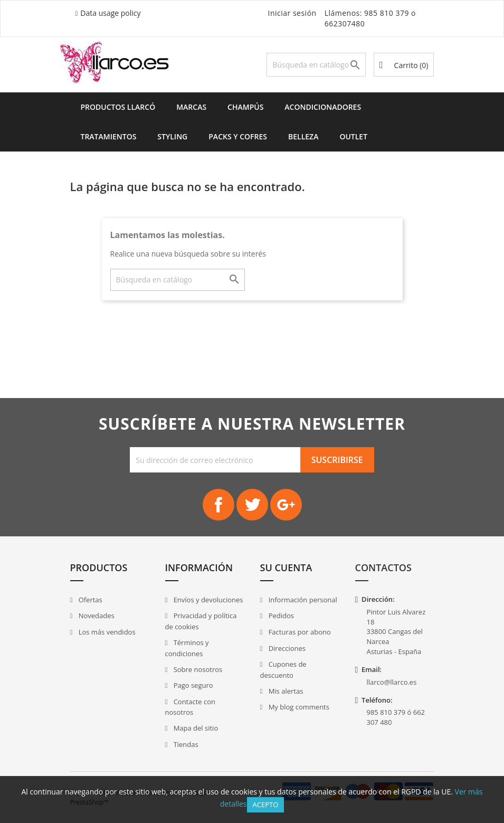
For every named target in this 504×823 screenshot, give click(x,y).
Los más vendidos (106, 632)
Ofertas (89, 600)
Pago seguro (192, 685)
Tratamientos (109, 136)
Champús (245, 107)
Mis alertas (285, 691)
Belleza (303, 136)
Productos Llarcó (118, 107)
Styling (172, 136)
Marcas (191, 107)
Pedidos (280, 616)
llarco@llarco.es (392, 682)
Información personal (302, 600)
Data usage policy (110, 13)
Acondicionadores (323, 107)
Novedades (95, 616)
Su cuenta (286, 567)
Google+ (286, 505)
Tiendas (185, 744)
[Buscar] (316, 65)
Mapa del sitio (195, 728)
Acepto (266, 805)
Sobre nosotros (197, 669)
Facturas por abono (299, 632)
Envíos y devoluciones (207, 600)
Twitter (252, 505)
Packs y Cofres (238, 136)
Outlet (353, 136)
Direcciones (286, 648)
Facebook (218, 505)
